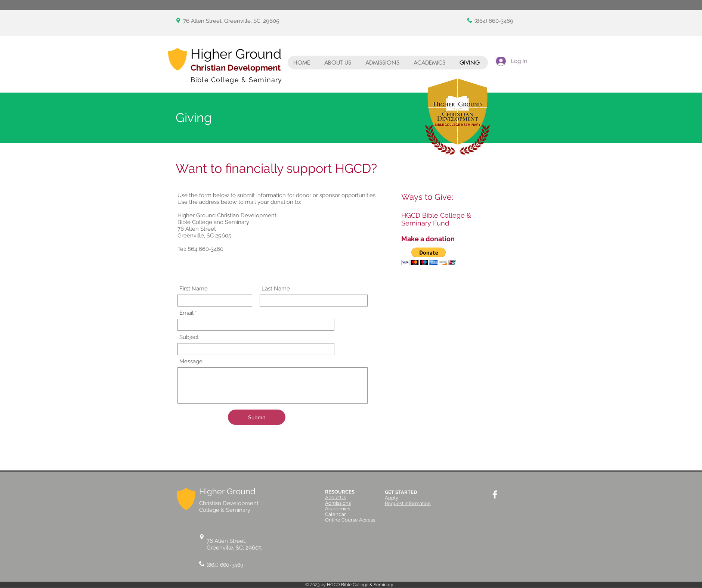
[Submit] (257, 417)
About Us (335, 497)
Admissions (338, 503)
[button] (429, 256)
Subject (189, 337)
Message (191, 362)
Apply (392, 498)
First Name (194, 289)
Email (186, 313)
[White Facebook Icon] (495, 494)
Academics (338, 509)
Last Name (276, 289)
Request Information (408, 503)
